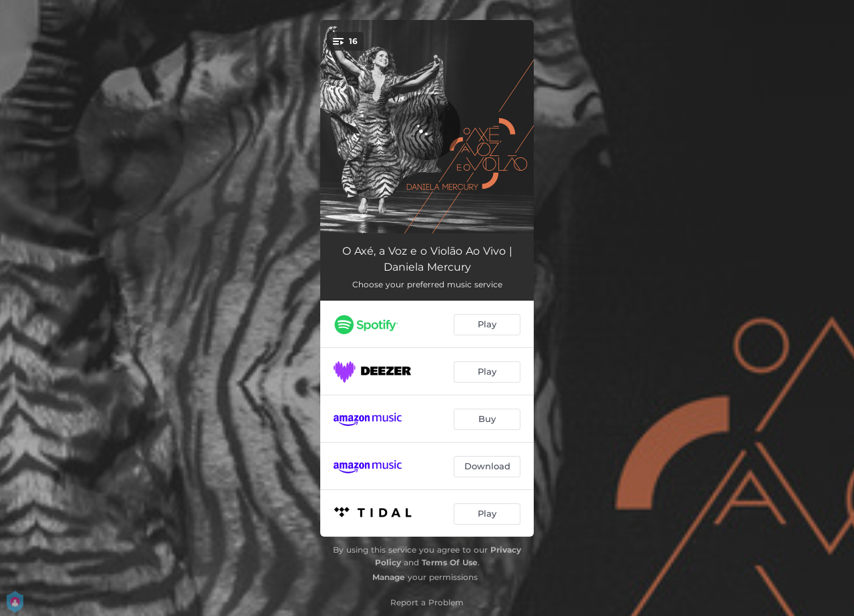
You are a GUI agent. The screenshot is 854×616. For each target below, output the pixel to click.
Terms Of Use (450, 562)
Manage (389, 577)
